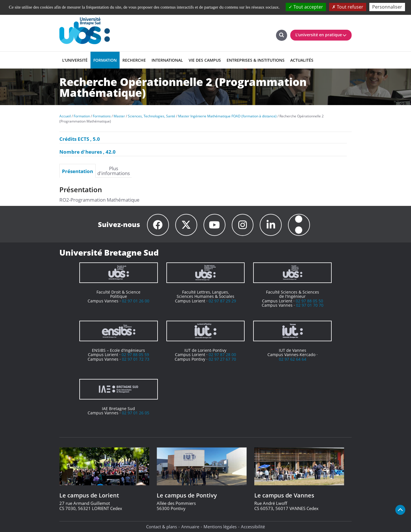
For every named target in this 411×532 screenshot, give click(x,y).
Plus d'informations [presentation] (114, 171)
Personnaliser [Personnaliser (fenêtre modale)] (387, 7)
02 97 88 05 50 (309, 301)
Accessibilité (253, 527)
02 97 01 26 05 (136, 413)
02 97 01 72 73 (136, 359)
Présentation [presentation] (77, 171)
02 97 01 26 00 (136, 301)
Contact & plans (162, 527)
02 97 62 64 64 (293, 359)
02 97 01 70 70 (310, 305)
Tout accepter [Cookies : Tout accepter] (306, 7)
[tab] (77, 171)
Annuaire (190, 527)
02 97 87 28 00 (222, 355)
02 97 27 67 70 (222, 359)
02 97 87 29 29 (222, 301)
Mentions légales (220, 527)
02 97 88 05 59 (135, 355)
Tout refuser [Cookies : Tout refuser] (348, 7)
